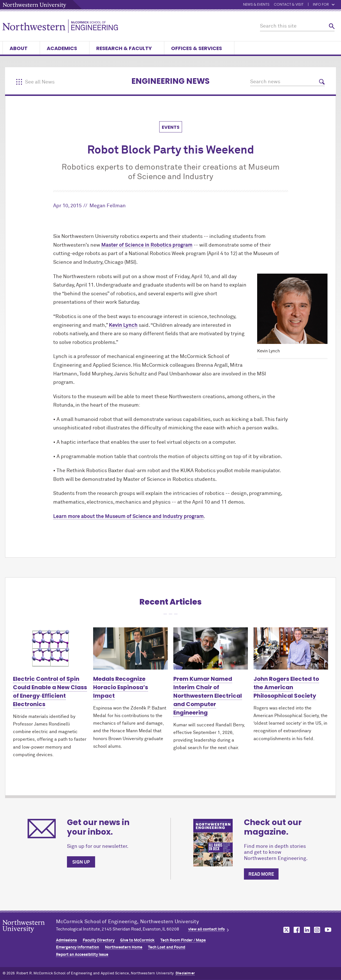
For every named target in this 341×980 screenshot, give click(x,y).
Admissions (66, 940)
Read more (261, 874)
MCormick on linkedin (307, 930)
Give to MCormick (137, 940)
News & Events (256, 5)
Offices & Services (199, 48)
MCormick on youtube (328, 930)
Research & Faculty (127, 48)
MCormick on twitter (285, 930)
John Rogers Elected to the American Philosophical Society (286, 687)
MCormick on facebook (296, 930)
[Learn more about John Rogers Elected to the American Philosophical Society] (291, 648)
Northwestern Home (124, 947)
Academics (65, 48)
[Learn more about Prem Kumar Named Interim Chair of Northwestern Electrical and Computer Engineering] (211, 648)
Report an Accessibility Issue (82, 955)
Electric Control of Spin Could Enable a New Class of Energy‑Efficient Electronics (50, 691)
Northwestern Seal (29, 935)
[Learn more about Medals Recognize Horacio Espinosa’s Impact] (130, 648)
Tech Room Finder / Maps (183, 940)
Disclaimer (185, 973)
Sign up (81, 862)
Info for (324, 5)
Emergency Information (78, 947)
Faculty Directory (99, 940)
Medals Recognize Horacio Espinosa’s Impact (121, 687)
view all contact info (207, 929)
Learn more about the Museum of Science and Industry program (128, 517)
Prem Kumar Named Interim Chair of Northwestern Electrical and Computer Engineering (208, 696)
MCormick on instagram (317, 930)
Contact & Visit (289, 5)
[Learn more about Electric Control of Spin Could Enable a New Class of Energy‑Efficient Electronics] (50, 648)
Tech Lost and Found (167, 947)
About (21, 48)
